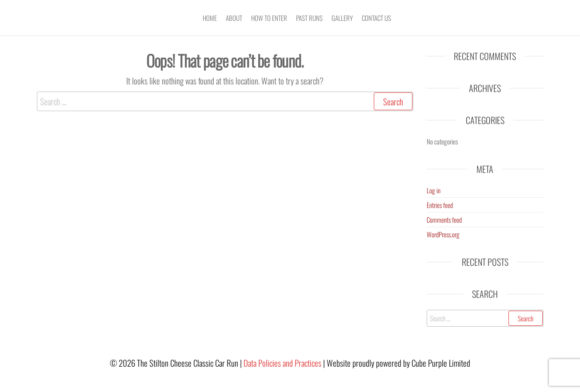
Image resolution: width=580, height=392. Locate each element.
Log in (434, 190)
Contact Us (376, 18)
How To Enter (269, 18)
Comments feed (444, 220)
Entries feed (440, 205)
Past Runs (309, 18)
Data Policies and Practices (282, 363)
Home (210, 18)
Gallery (342, 18)
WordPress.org (443, 234)
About (234, 18)
